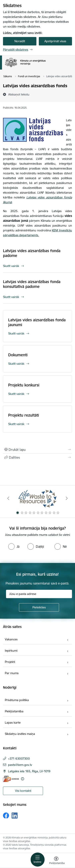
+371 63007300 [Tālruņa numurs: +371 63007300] (19, 759)
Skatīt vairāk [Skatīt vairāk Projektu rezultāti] (16, 424)
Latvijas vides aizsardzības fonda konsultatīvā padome (32, 284)
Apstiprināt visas (55, 41)
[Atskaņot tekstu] (19, 94)
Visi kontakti (23, 791)
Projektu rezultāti (24, 415)
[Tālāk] (67, 498)
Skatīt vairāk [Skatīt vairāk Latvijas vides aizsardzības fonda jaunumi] (16, 333)
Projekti (10, 662)
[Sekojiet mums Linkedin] (15, 816)
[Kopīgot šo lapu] (37, 457)
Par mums (12, 673)
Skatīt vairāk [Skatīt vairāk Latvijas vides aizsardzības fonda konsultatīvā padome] (11, 297)
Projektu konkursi (24, 385)
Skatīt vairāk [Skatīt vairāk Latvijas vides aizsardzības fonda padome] (11, 266)
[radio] (14, 546)
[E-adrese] (11, 779)
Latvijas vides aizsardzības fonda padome (32, 253)
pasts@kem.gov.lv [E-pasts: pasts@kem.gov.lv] (20, 765)
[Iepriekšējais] (8, 498)
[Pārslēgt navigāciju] (38, 860)
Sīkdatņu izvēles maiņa (20, 734)
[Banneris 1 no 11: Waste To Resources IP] (37, 498)
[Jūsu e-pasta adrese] (39, 594)
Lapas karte (13, 723)
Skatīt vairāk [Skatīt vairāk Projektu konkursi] (16, 394)
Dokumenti (18, 355)
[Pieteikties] (39, 607)
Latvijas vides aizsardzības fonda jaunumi (37, 322)
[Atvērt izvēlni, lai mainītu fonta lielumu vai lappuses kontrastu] (56, 861)
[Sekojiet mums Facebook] (6, 816)
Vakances (11, 639)
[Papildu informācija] (22, 779)
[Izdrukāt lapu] (37, 450)
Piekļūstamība (14, 711)
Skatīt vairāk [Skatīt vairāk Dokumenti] (16, 364)
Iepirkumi (11, 651)
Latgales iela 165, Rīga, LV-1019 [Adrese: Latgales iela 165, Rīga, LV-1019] (29, 771)
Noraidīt (20, 41)
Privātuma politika (17, 700)
